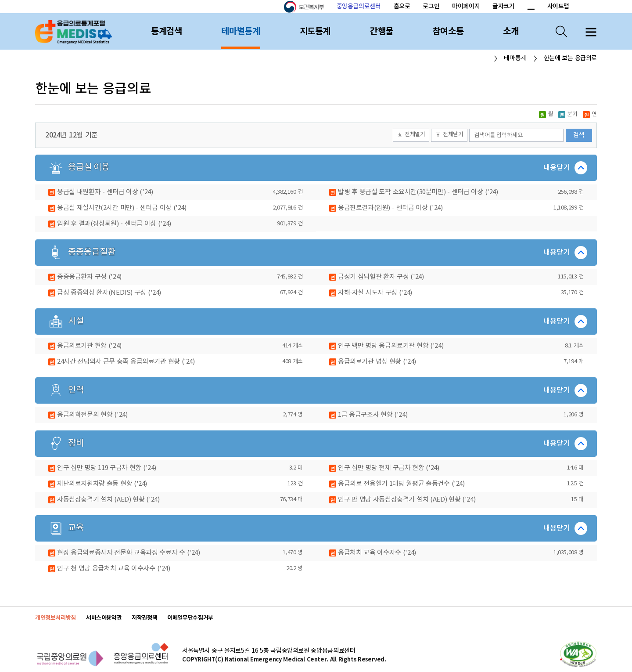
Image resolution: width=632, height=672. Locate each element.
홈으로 (402, 6)
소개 (511, 32)
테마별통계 (241, 32)
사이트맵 (558, 6)
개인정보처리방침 (56, 618)
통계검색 (166, 32)
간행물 (382, 32)
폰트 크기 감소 (531, 7)
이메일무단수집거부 (190, 618)
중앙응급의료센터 (359, 6)
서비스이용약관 (104, 618)
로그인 (431, 6)
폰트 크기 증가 (520, 7)
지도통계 (315, 32)
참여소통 (448, 32)
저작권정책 (144, 618)
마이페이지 (466, 6)
